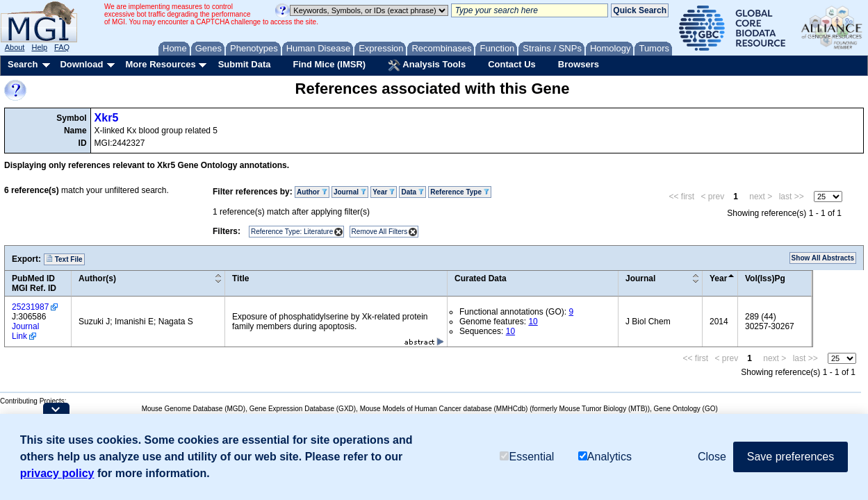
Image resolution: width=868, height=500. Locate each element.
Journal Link (25, 331)
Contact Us (512, 64)
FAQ (62, 47)
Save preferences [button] (791, 457)
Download (81, 64)
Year (384, 192)
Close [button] (712, 457)
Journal (350, 192)
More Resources (160, 64)
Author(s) (97, 278)
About (15, 47)
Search (23, 64)
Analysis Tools (427, 65)
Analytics (605, 457)
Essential (527, 457)
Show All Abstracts (823, 258)
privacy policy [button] (57, 473)
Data (412, 192)
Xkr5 (107, 118)
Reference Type (460, 192)
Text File (64, 259)
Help (39, 47)
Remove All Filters (380, 232)
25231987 (30, 307)
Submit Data (245, 64)
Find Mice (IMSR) (329, 64)
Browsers (579, 64)
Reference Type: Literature (292, 232)
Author (312, 192)
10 (533, 322)
